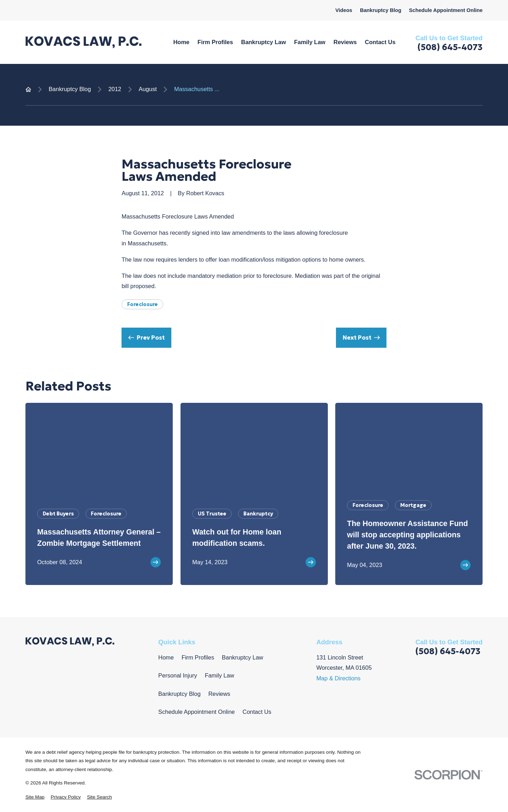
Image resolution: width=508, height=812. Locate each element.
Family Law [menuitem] (310, 42)
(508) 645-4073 (450, 47)
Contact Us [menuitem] (380, 42)
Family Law (220, 675)
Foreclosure (143, 304)
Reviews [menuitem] (345, 42)
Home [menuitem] (181, 42)
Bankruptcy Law (243, 657)
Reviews (219, 694)
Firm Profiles (198, 657)
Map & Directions (338, 678)
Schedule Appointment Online (446, 10)
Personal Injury (178, 675)
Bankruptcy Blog (381, 10)
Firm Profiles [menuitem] (215, 42)
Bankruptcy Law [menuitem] (264, 42)
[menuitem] (35, 797)
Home (166, 657)
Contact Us (257, 712)
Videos (344, 10)
